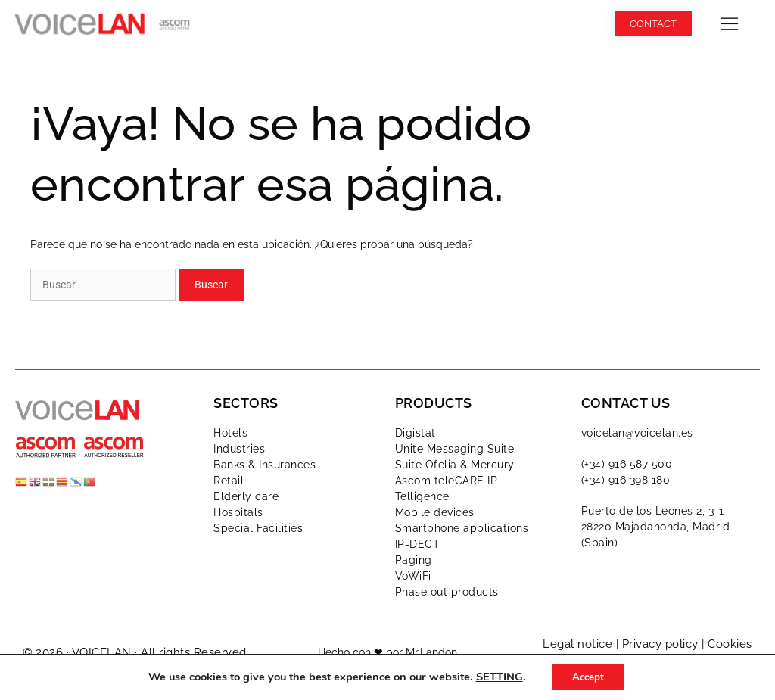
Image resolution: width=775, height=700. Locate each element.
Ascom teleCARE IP (447, 481)
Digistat (416, 433)
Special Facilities (258, 528)
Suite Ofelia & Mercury (455, 465)
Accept (588, 676)
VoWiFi (413, 576)
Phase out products (447, 592)
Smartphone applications (462, 528)
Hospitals (238, 512)
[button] (729, 24)
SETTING (496, 677)
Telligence (422, 496)
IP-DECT (418, 544)
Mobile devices (435, 512)
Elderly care (246, 496)
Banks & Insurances (265, 465)
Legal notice (577, 644)
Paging (414, 560)
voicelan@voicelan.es (637, 433)
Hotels (230, 433)
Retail (229, 481)
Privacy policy (660, 644)
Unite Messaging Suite (455, 449)
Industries (239, 449)
